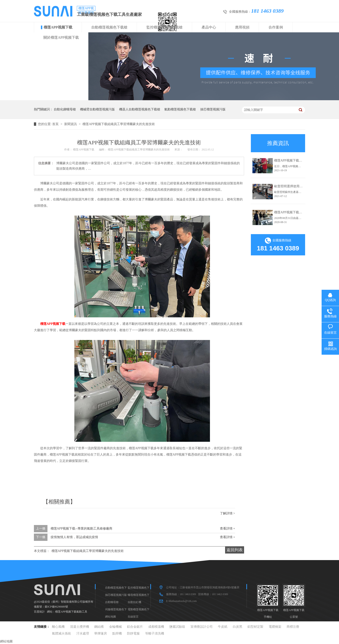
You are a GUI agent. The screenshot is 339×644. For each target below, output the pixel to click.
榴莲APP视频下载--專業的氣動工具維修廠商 (81, 529)
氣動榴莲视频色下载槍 (180, 109)
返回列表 (235, 550)
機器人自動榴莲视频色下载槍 (140, 109)
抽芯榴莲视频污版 (213, 109)
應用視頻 (242, 27)
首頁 (56, 124)
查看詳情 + (227, 529)
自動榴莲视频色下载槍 (109, 27)
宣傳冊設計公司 (202, 627)
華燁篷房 (101, 633)
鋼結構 (99, 627)
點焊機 (117, 633)
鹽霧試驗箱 (177, 627)
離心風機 (58, 627)
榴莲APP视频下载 (58, 27)
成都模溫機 (156, 627)
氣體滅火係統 (61, 633)
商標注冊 (293, 627)
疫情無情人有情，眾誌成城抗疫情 (74, 537)
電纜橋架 (275, 627)
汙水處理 (83, 633)
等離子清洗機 (155, 633)
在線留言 (133, 617)
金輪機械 (115, 627)
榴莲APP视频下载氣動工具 (71, 612)
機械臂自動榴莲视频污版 (97, 109)
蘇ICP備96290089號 (56, 607)
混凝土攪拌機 (80, 627)
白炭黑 (238, 627)
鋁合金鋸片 (135, 627)
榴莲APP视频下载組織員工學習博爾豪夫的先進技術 (119, 124)
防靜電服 (133, 633)
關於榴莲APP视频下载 (61, 37)
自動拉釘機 (134, 602)
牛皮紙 (223, 627)
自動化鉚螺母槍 (65, 109)
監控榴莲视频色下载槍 (165, 27)
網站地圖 (111, 617)
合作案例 (276, 27)
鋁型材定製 (255, 627)
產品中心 (209, 27)
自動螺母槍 (112, 602)
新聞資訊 (71, 124)
